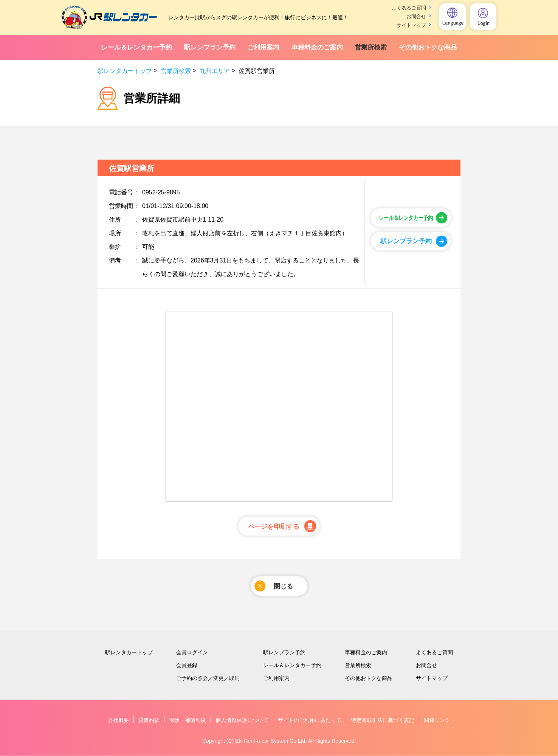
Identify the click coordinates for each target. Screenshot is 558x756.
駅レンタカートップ (125, 71)
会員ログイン (192, 653)
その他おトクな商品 (428, 47)
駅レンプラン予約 (210, 47)
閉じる (274, 586)
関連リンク (437, 720)
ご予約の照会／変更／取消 (208, 678)
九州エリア (215, 71)
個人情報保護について (242, 720)
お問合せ (416, 16)
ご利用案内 (263, 47)
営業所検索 (371, 47)
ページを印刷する (274, 527)
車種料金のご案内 (317, 47)
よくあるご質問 (409, 8)
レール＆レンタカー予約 (137, 47)
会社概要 (118, 720)
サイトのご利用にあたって (310, 720)
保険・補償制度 (188, 720)
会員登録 (187, 666)
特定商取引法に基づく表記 (383, 720)
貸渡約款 (149, 720)
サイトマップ (411, 25)
